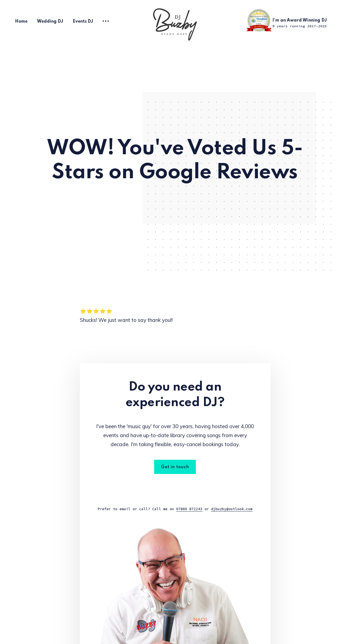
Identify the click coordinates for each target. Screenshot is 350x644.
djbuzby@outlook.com (232, 509)
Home (21, 22)
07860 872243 (189, 509)
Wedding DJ (50, 22)
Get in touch (175, 467)
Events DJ (83, 22)
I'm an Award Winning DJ (300, 23)
